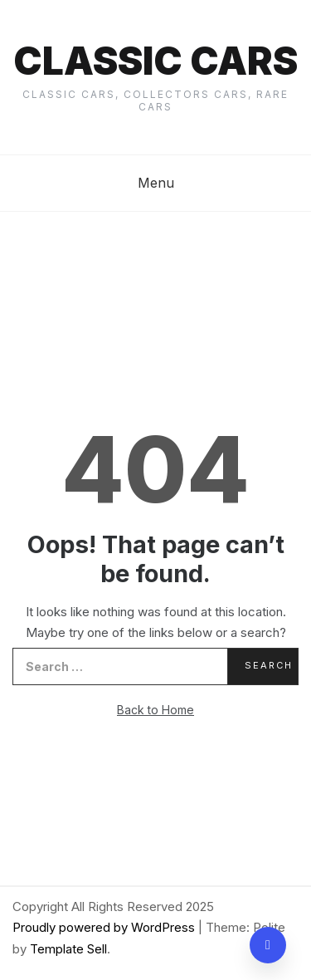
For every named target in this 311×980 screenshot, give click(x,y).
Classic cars (155, 61)
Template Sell (68, 949)
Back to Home (155, 710)
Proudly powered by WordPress (105, 927)
